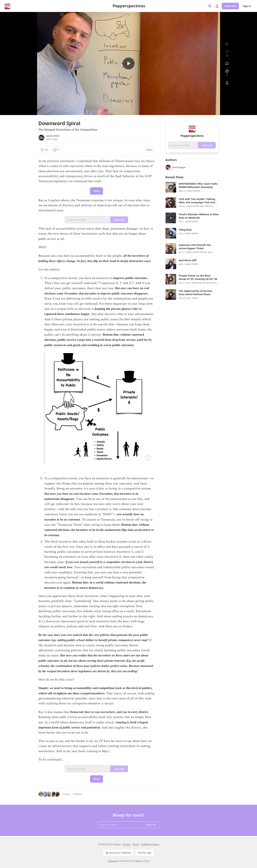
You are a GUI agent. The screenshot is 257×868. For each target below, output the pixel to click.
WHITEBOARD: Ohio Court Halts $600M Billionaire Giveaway (198, 185)
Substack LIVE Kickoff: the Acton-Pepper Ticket (195, 247)
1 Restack (77, 794)
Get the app (145, 853)
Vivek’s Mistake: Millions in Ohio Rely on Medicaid (199, 216)
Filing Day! (185, 230)
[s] (129, 63)
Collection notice (150, 844)
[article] (192, 187)
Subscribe (230, 6)
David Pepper (53, 136)
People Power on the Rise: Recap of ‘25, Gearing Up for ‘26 (198, 277)
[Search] (210, 6)
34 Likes (66, 794)
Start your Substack (118, 853)
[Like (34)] (44, 150)
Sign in (247, 6)
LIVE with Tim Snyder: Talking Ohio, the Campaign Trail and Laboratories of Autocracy (197, 201)
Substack (113, 861)
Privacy (127, 844)
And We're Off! (188, 260)
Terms (136, 844)
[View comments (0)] (227, 63)
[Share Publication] (217, 6)
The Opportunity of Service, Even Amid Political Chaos (196, 292)
